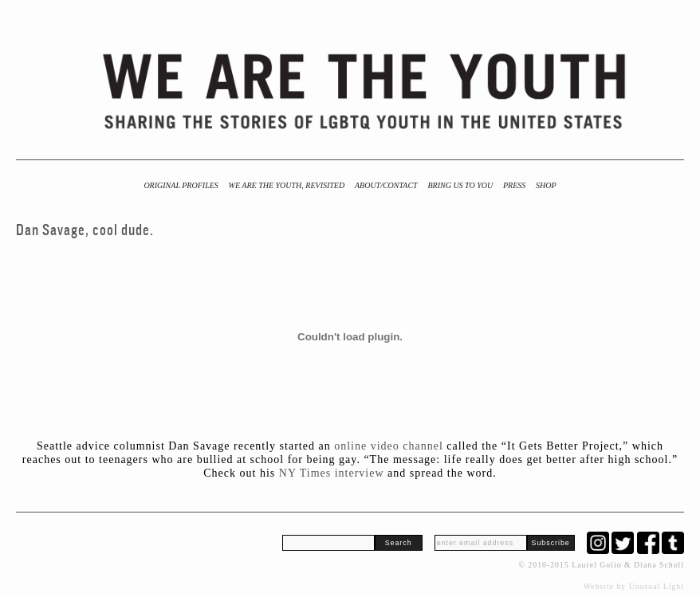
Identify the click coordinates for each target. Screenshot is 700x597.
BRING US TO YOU (460, 185)
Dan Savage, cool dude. (85, 230)
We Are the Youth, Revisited (287, 185)
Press (514, 185)
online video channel (390, 446)
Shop (546, 185)
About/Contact (386, 185)
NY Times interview (332, 473)
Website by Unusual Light (634, 586)
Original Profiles (181, 185)
